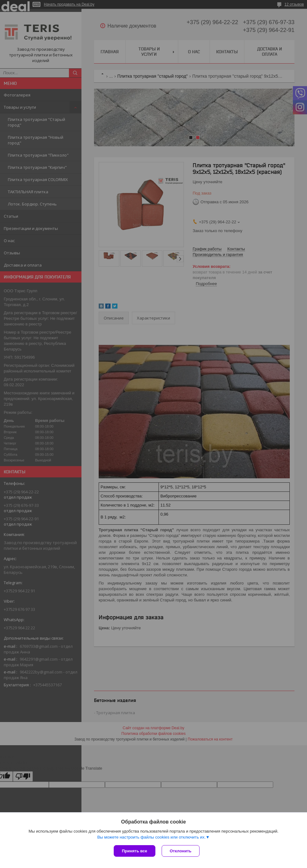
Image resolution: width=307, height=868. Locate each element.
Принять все (135, 851)
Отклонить (181, 851)
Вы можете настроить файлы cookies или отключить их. (151, 837)
